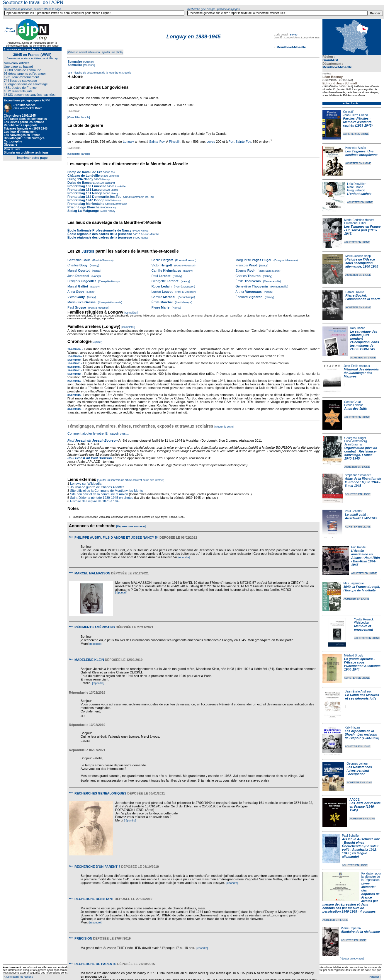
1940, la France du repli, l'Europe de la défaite (362, 588)
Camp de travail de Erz (85, 172)
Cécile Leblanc (354, 405)
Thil (113, 172)
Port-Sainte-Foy (240, 142)
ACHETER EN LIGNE (356, 134)
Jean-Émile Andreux (357, 366)
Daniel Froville (355, 292)
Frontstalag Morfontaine (86, 204)
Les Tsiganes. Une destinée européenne (361, 153)
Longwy (128, 142)
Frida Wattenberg (356, 441)
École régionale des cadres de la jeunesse (100, 234)
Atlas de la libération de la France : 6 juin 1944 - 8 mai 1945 (363, 482)
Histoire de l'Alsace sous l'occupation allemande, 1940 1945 (362, 263)
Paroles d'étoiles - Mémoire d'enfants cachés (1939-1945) (358, 122)
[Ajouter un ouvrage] (352, 959)
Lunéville (113, 176)
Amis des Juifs (356, 409)
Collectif (349, 112)
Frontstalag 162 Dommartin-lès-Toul (95, 197)
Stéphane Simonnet (358, 475)
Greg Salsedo (356, 190)
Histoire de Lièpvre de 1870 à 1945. (96, 501)
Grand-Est (330, 60)
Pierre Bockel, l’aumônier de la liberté (363, 297)
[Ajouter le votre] (224, 427)
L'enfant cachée (359, 194)
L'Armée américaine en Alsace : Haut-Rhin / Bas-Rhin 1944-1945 (366, 558)
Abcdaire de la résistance (360, 932)
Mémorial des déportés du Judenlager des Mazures (361, 373)
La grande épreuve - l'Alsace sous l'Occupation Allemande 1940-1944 (362, 664)
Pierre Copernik (351, 928)
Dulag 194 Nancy (80, 179)
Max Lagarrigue (354, 583)
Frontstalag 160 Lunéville (87, 186)
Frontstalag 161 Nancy (85, 193)
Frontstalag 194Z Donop (86, 200)
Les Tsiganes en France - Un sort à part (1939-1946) (362, 230)
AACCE (354, 800)
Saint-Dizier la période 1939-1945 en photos (102, 498)
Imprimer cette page (32, 158)
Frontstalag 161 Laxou (85, 190)
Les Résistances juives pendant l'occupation (359, 770)
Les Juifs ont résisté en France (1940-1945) (365, 807)
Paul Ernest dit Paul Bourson (90, 458)
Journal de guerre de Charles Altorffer (97, 487)
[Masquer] (89, 65)
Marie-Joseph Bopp (358, 256)
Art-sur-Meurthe (150, 234)
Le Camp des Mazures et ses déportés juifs (362, 697)
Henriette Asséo (356, 148)
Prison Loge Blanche (83, 207)
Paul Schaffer (354, 511)
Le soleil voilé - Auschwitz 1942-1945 (361, 516)
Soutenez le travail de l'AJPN (33, 2)
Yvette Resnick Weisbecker (364, 621)
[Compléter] (131, 313)
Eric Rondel (359, 547)
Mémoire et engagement (364, 628)
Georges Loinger (355, 438)
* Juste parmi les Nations (18, 977)
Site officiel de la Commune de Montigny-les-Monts (106, 491)
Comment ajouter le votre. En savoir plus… (98, 433)
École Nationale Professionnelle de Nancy (100, 230)
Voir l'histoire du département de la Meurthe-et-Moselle (99, 73)
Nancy (106, 179)
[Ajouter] (98, 342)
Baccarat (109, 183)
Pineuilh (175, 142)
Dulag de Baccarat (81, 183)
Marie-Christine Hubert (359, 220)
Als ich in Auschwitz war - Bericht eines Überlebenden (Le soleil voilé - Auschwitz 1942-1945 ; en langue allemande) (361, 848)
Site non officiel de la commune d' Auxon (99, 494)
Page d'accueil (9, 30)
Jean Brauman (354, 444)
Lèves (211, 142)
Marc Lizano (355, 187)
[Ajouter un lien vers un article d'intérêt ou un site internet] (131, 480)
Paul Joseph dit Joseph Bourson (92, 440)
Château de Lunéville (84, 176)
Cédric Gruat (352, 402)
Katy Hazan (358, 328)
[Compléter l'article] (79, 117)
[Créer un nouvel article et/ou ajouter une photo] (95, 52)
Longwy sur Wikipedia (86, 484)
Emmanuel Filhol (355, 223)
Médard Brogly (354, 655)
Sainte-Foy (157, 142)
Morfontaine (120, 204)
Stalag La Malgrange (83, 211)
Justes (88, 251)
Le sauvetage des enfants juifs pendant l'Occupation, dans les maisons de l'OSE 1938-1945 (365, 340)
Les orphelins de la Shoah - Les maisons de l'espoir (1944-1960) (362, 734)
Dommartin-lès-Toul (143, 197)
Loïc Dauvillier (356, 184)
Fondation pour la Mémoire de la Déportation (371, 877)
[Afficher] (88, 62)
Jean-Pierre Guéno (356, 115)
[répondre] (184, 557)
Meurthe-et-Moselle (337, 67)
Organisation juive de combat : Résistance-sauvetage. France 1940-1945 (361, 453)
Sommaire (75, 62)
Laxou (114, 190)
